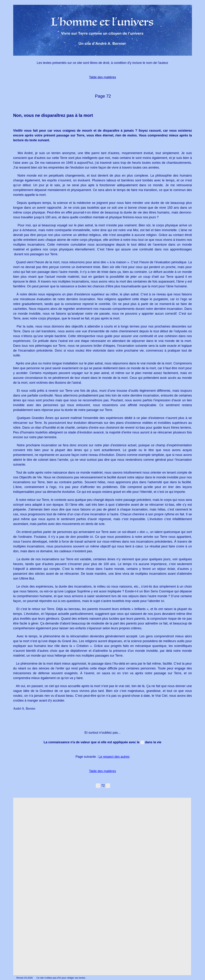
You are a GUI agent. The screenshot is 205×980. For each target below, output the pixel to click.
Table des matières (102, 771)
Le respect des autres (114, 757)
